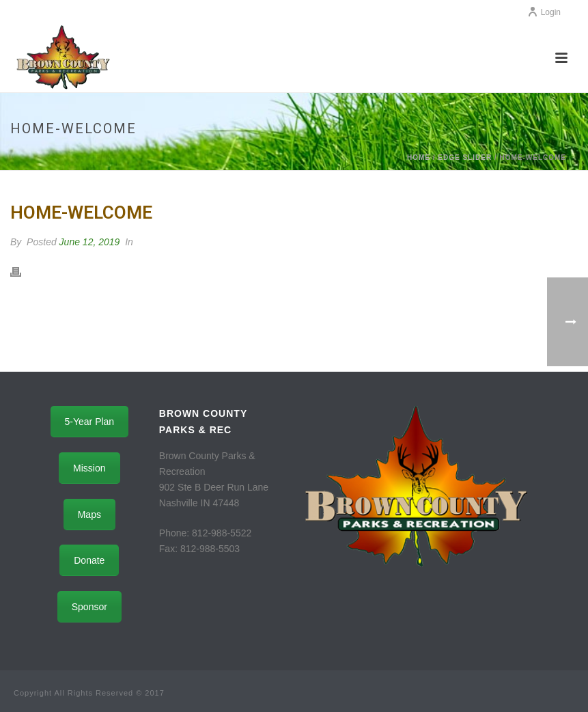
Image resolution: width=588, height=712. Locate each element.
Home (419, 158)
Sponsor (89, 607)
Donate (89, 560)
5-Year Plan (90, 422)
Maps (89, 515)
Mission (89, 468)
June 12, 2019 (90, 242)
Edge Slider (465, 158)
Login (544, 12)
